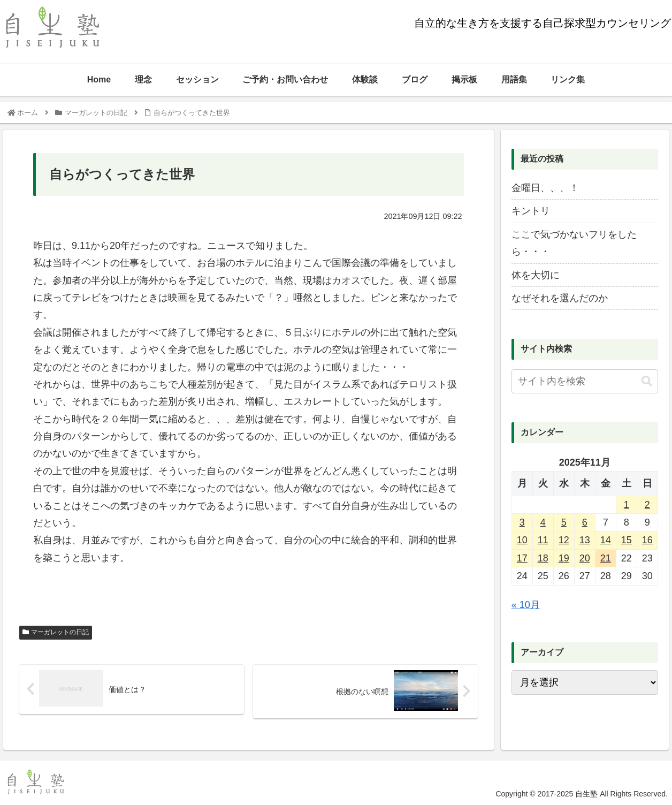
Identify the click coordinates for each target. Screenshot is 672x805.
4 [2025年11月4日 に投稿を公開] (543, 522)
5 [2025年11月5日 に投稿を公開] (564, 522)
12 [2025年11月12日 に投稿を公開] (564, 540)
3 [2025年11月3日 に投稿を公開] (522, 522)
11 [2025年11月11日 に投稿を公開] (543, 540)
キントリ (531, 211)
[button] (647, 381)
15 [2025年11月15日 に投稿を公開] (627, 540)
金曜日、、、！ (545, 188)
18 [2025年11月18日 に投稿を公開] (543, 558)
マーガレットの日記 (55, 632)
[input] (585, 381)
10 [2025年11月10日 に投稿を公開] (522, 540)
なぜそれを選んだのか (560, 298)
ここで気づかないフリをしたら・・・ (574, 243)
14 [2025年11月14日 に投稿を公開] (606, 540)
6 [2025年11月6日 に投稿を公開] (585, 522)
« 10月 (526, 605)
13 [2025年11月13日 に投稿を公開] (585, 540)
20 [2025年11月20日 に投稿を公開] (585, 558)
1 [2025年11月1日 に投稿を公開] (627, 505)
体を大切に (536, 275)
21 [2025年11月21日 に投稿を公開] (606, 558)
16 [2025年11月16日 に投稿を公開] (647, 540)
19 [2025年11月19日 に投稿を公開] (564, 558)
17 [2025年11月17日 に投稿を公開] (522, 558)
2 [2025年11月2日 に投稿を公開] (647, 505)
